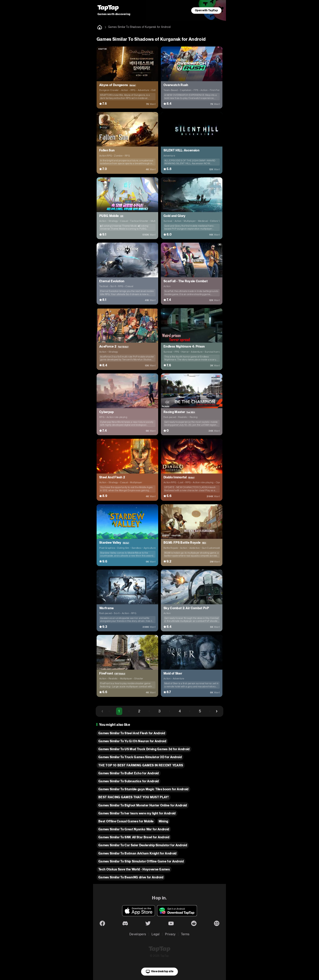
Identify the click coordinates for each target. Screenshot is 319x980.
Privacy (170, 934)
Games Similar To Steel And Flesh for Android (132, 733)
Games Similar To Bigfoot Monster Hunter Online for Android (143, 805)
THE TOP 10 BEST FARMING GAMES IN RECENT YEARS (141, 765)
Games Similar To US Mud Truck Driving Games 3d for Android (144, 749)
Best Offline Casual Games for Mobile (126, 821)
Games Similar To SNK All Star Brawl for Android (134, 837)
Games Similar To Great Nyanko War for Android (134, 829)
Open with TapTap (206, 10)
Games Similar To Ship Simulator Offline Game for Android (141, 861)
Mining (163, 821)
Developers (138, 934)
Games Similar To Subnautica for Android (128, 781)
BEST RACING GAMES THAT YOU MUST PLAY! (134, 797)
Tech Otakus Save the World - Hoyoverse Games (134, 869)
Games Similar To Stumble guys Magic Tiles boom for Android (143, 789)
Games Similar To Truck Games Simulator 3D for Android (140, 757)
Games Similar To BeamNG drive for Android (131, 877)
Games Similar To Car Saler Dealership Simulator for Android (143, 845)
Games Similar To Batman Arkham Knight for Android (137, 853)
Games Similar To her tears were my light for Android (137, 813)
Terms (185, 934)
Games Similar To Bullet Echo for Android (129, 773)
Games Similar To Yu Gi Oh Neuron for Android (132, 741)
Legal (156, 934)
